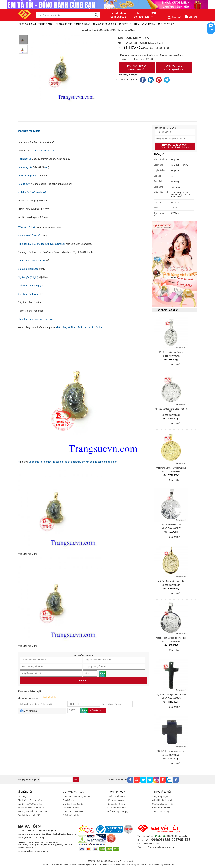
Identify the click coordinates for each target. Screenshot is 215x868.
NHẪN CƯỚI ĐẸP (64, 24)
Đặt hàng (84, 681)
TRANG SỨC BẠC (82, 24)
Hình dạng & (25, 244)
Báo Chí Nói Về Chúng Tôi (30, 804)
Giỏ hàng (191, 17)
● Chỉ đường (38, 838)
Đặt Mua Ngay (137, 68)
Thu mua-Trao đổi (71, 808)
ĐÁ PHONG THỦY (166, 24)
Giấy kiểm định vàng (29, 294)
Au (47, 167)
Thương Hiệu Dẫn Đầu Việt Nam (33, 811)
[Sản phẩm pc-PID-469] (175, 264)
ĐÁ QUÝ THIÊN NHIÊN (129, 24)
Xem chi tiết (175, 365)
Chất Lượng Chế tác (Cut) (31, 261)
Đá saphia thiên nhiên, (40, 462)
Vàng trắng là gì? (160, 797)
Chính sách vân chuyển (73, 811)
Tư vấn (211, 30)
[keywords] (63, 15)
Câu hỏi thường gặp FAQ (29, 815)
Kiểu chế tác (24, 159)
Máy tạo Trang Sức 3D (73, 804)
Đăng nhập (175, 17)
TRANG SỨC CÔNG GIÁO (104, 24)
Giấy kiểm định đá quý (30, 286)
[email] (56, 780)
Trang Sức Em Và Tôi (43, 151)
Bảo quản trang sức (117, 800)
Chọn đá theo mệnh (161, 808)
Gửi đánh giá (97, 711)
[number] (131, 59)
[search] (97, 15)
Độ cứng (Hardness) (29, 269)
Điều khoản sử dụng (72, 815)
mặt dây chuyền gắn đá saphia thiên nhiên (95, 462)
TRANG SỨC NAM (27, 24)
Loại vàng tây (25, 167)
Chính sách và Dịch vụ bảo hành (77, 797)
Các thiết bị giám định (162, 800)
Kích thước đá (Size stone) (32, 192)
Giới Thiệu (23, 797)
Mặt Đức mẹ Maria (29, 131)
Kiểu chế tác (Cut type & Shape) (48, 244)
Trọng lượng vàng (27, 176)
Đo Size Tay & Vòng (116, 804)
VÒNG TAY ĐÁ (148, 24)
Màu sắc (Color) (26, 227)
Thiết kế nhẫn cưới (116, 797)
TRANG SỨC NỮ (46, 24)
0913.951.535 (174, 68)
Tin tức (155, 17)
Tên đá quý (24, 184)
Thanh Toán (68, 800)
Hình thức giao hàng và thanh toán (36, 319)
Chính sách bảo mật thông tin (32, 800)
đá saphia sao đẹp (62, 462)
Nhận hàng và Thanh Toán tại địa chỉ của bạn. (80, 327)
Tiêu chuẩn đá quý (161, 811)
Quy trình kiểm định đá (163, 804)
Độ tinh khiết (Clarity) (29, 236)
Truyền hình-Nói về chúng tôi (31, 808)
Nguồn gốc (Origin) (28, 277)
